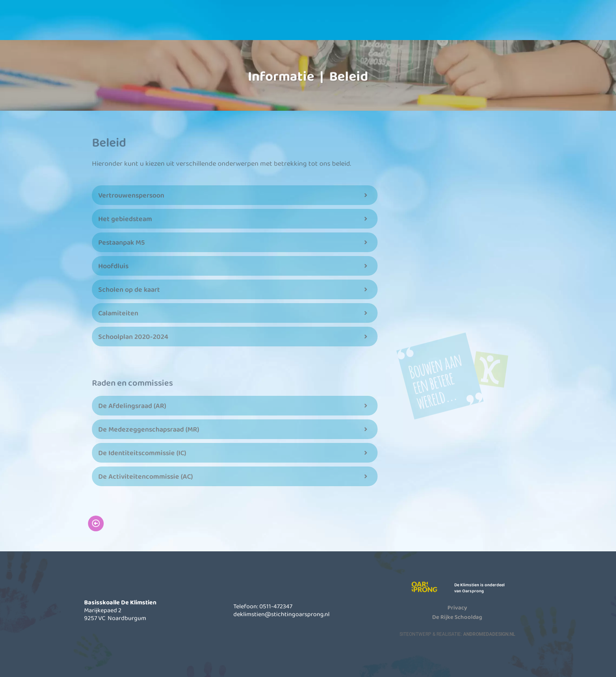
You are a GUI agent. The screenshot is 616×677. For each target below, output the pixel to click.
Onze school (238, 23)
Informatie (303, 23)
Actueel (368, 23)
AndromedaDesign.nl (489, 634)
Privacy (457, 607)
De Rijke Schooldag (457, 617)
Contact (433, 23)
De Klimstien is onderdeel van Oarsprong (484, 588)
